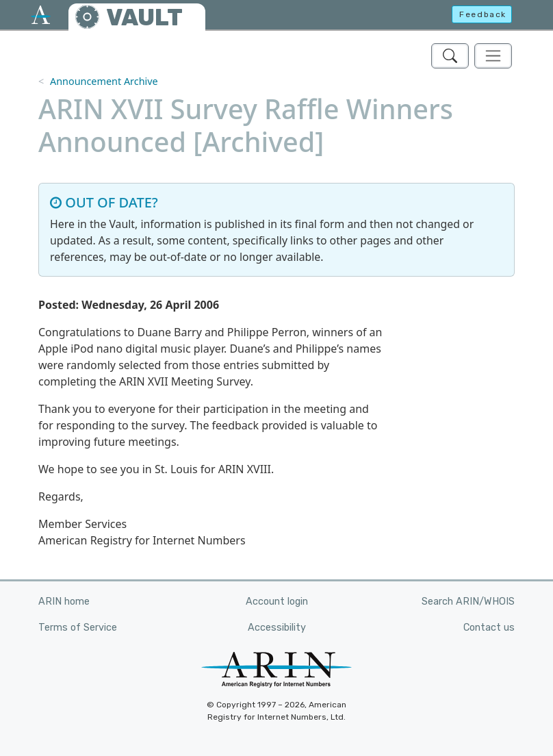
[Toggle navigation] (493, 56)
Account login (277, 602)
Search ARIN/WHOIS (468, 602)
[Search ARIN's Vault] (450, 56)
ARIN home (64, 602)
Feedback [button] (483, 14)
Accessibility (277, 628)
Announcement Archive (104, 81)
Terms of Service (78, 628)
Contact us (489, 628)
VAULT (144, 17)
